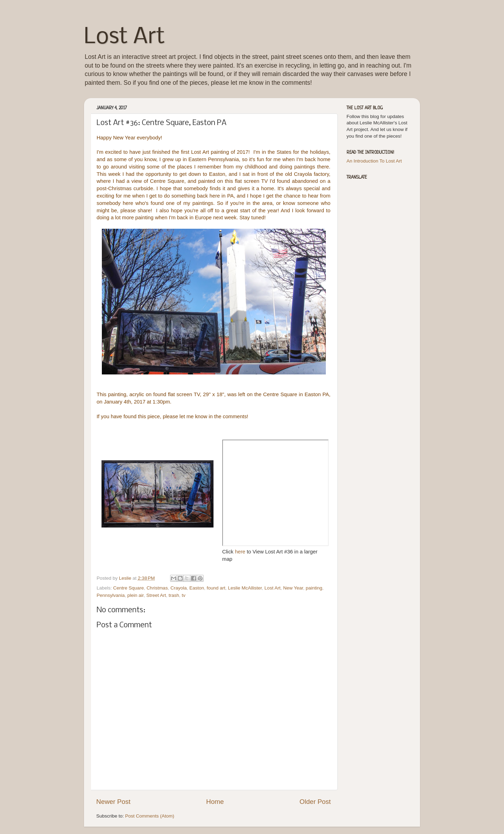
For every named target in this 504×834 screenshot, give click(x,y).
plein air (136, 595)
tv (184, 595)
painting (314, 588)
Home (215, 802)
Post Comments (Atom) (150, 816)
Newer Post (113, 802)
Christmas (157, 588)
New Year (293, 588)
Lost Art (124, 37)
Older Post (315, 802)
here (241, 552)
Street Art (156, 595)
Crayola (179, 588)
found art (216, 588)
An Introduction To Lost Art (374, 161)
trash (174, 595)
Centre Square (128, 588)
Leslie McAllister (245, 588)
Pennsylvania (111, 595)
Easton (197, 588)
